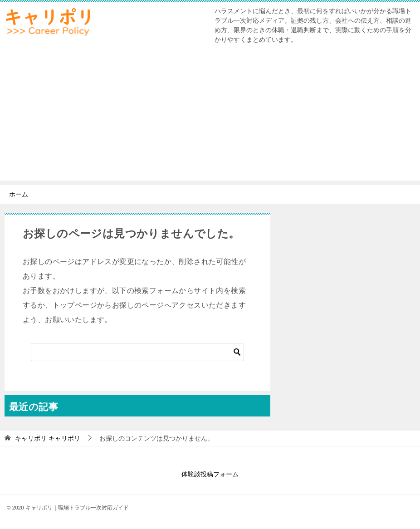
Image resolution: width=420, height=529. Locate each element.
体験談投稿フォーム (210, 474)
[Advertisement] (210, 117)
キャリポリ (48, 438)
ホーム (19, 194)
